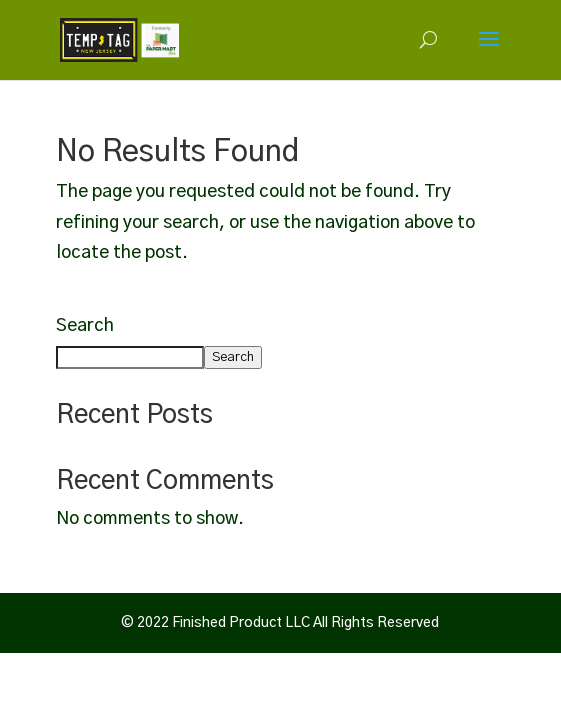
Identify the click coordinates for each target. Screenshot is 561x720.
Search (85, 326)
